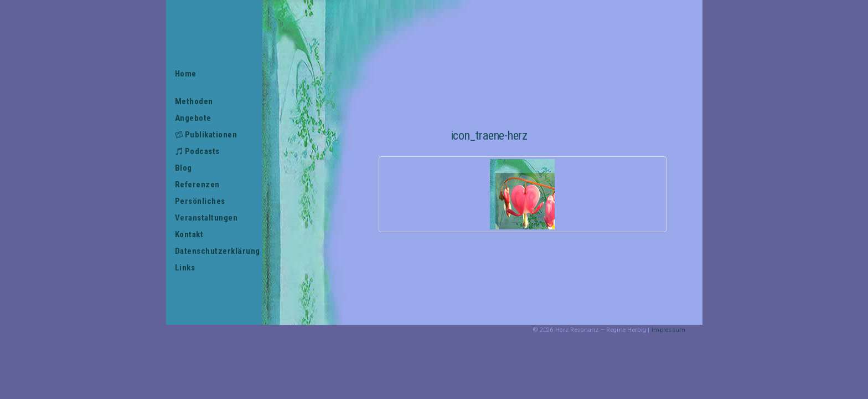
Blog (184, 168)
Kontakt (189, 234)
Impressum (669, 330)
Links (185, 268)
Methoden (194, 101)
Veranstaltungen (206, 218)
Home (186, 74)
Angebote (193, 118)
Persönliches (200, 201)
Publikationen (211, 135)
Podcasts (202, 151)
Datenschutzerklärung (215, 251)
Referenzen (197, 185)
